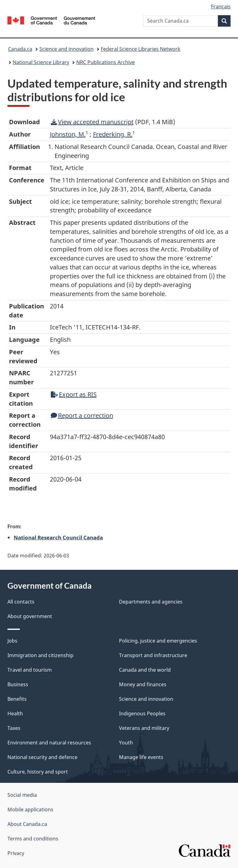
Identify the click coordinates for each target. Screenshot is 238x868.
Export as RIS (74, 394)
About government (30, 616)
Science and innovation (66, 49)
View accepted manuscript (92, 122)
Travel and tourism (30, 670)
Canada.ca (20, 49)
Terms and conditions (33, 839)
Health (15, 713)
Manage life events (141, 757)
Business (18, 684)
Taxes (14, 728)
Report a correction (82, 415)
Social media (22, 795)
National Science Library (41, 62)
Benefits (17, 699)
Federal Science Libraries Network (141, 49)
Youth (126, 743)
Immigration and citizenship (40, 655)
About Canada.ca (27, 824)
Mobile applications (30, 809)
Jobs (12, 641)
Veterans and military (144, 728)
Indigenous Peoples (142, 713)
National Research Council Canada (58, 537)
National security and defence (42, 757)
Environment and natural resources (49, 743)
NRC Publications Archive (106, 62)
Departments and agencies (151, 602)
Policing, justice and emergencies (158, 641)
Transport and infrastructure (153, 655)
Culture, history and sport (38, 772)
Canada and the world (145, 670)
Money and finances (143, 684)
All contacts (21, 602)
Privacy (16, 853)
